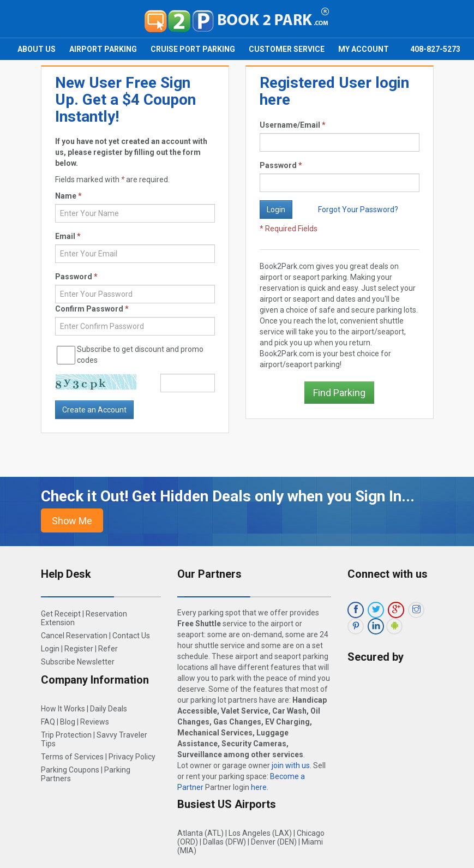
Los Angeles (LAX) (260, 833)
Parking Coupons (70, 770)
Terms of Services (72, 757)
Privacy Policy (132, 757)
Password (281, 165)
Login (50, 649)
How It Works (63, 709)
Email (68, 236)
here (259, 787)
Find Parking (339, 393)
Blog (68, 722)
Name (68, 196)
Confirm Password (92, 309)
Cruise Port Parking (193, 49)
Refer (108, 649)
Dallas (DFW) (224, 842)
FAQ (48, 722)
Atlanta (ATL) (200, 833)
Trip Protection (66, 735)
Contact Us (131, 636)
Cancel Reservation (74, 636)
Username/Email (293, 125)
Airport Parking (103, 49)
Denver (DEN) (274, 842)
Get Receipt (61, 614)
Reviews (95, 722)
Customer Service (287, 49)
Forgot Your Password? (358, 209)
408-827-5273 (435, 49)
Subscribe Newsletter (78, 662)
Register (79, 649)
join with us (291, 765)
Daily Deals (109, 709)
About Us (37, 49)
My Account (364, 49)
